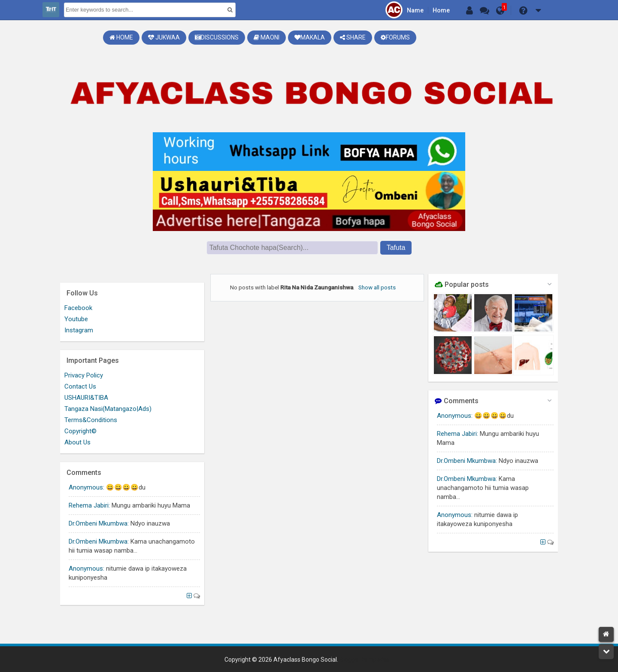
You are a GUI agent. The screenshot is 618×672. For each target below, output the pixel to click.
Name (415, 10)
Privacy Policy (84, 375)
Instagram (79, 330)
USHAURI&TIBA (86, 398)
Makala (310, 37)
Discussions (217, 37)
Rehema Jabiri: (457, 434)
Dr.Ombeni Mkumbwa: (467, 461)
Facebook (78, 308)
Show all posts (377, 287)
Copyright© (80, 431)
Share (353, 37)
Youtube (76, 319)
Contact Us (80, 386)
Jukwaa (164, 37)
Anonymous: (455, 416)
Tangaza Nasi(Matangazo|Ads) (108, 409)
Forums (395, 37)
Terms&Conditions (91, 420)
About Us (77, 442)
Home (441, 10)
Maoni (267, 37)
